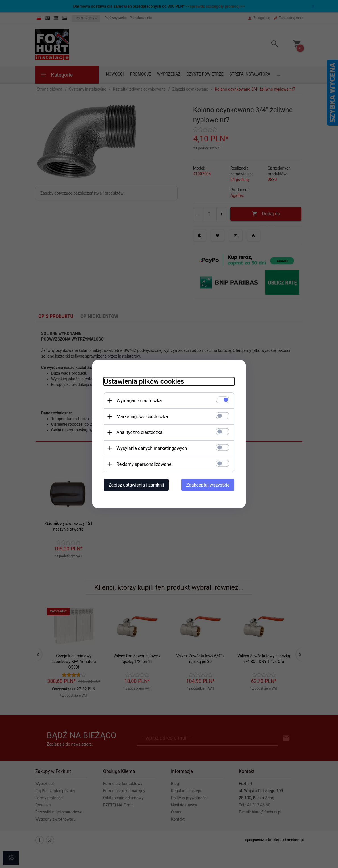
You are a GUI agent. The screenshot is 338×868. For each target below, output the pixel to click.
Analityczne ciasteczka (139, 432)
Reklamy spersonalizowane (144, 464)
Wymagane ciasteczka (139, 401)
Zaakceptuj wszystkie (208, 485)
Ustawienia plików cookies (144, 381)
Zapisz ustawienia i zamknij (136, 485)
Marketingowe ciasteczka (142, 417)
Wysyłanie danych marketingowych (152, 448)
